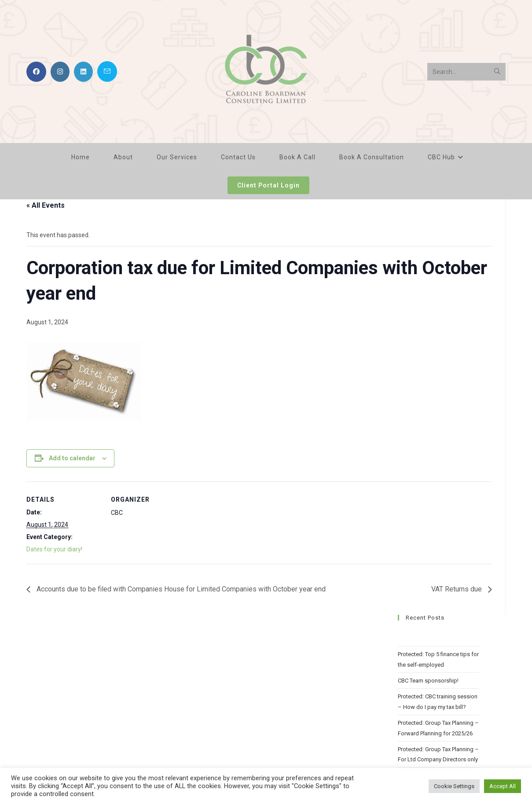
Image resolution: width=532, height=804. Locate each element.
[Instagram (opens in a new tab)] (60, 72)
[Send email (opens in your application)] (107, 72)
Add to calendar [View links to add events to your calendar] (72, 458)
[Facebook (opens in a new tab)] (36, 72)
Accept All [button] (503, 786)
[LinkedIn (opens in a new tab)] (83, 72)
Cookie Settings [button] (454, 786)
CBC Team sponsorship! (428, 681)
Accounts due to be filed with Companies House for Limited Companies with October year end (180, 589)
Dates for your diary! (54, 549)
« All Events (46, 205)
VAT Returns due (457, 589)
